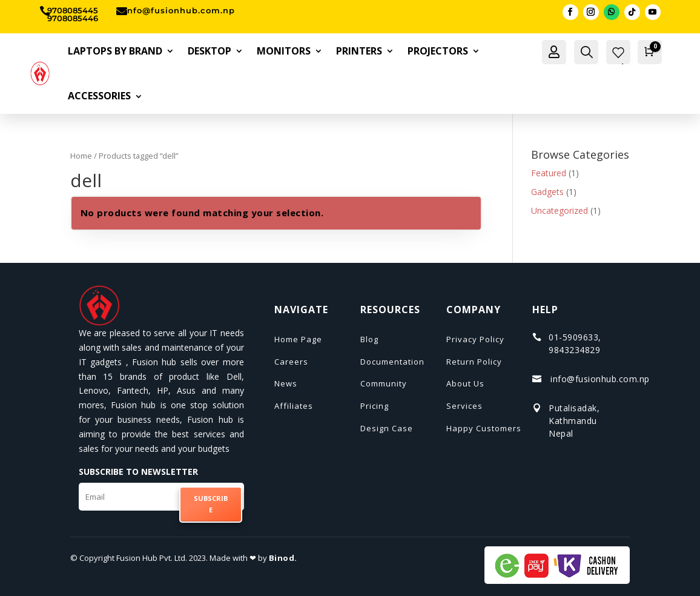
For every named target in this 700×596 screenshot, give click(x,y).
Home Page (298, 339)
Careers (291, 362)
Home (81, 156)
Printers (359, 51)
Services (464, 406)
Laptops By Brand (115, 51)
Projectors (438, 51)
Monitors (284, 51)
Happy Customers (484, 428)
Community (384, 383)
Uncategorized (560, 210)
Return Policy (474, 362)
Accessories (99, 96)
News (286, 383)
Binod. (283, 558)
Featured (549, 173)
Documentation (392, 362)
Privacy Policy (475, 339)
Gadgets (547, 192)
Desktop (210, 51)
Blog (369, 339)
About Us (465, 383)
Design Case (387, 428)
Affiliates (294, 406)
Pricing (375, 406)
